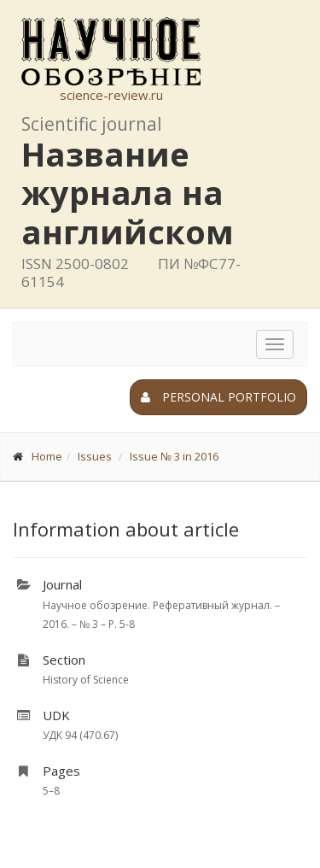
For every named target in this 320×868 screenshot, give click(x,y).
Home (47, 456)
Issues (95, 456)
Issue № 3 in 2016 (174, 456)
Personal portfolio (218, 397)
